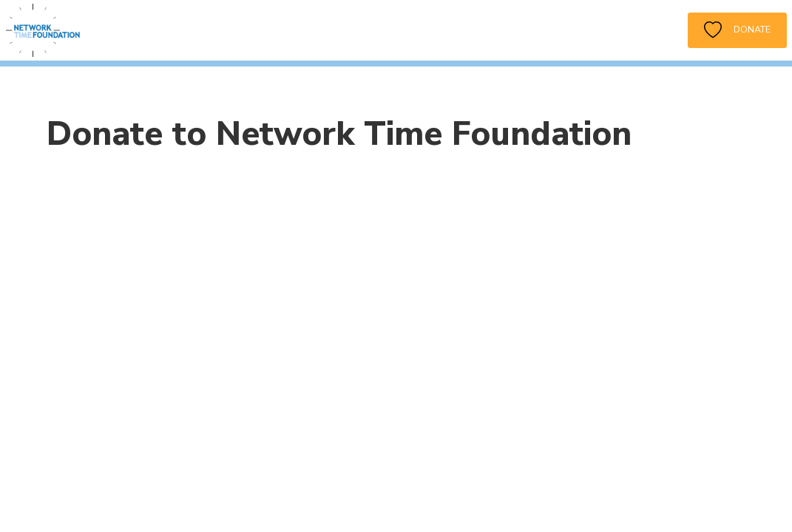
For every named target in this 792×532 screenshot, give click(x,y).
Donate (737, 30)
